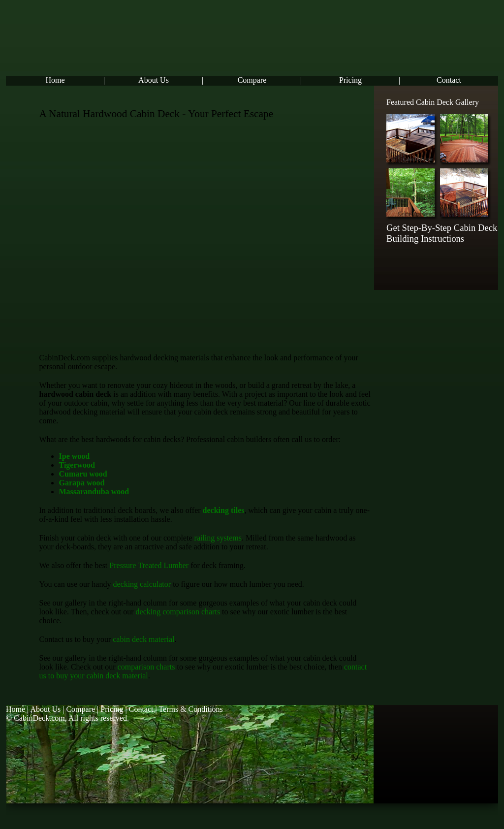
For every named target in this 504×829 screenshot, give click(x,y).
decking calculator (142, 584)
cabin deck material (143, 639)
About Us (154, 80)
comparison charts (146, 667)
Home (55, 80)
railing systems (218, 538)
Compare (252, 80)
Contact (449, 80)
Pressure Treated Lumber (149, 565)
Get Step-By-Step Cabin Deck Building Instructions (442, 233)
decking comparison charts (178, 612)
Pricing (350, 80)
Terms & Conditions (190, 709)
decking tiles (224, 510)
